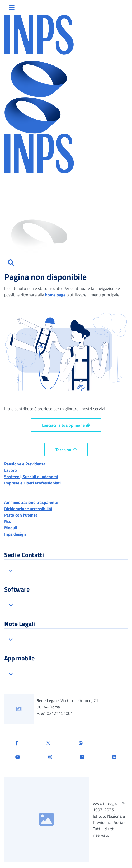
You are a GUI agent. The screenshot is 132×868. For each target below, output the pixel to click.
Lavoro (11, 470)
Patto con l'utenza (21, 515)
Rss (8, 521)
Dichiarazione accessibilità (28, 509)
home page (55, 295)
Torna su (66, 450)
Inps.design (15, 534)
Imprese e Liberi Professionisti (32, 483)
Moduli (11, 528)
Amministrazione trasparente (31, 502)
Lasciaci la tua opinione (66, 425)
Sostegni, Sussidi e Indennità (31, 477)
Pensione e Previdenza (25, 464)
